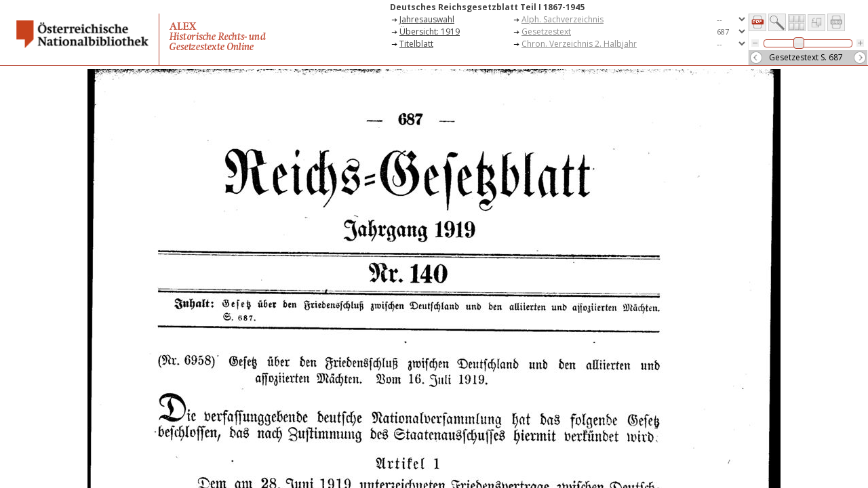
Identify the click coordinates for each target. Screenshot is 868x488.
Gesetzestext (546, 32)
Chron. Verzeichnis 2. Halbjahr (579, 44)
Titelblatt (416, 44)
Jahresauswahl (427, 19)
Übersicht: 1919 (430, 32)
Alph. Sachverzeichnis (563, 19)
